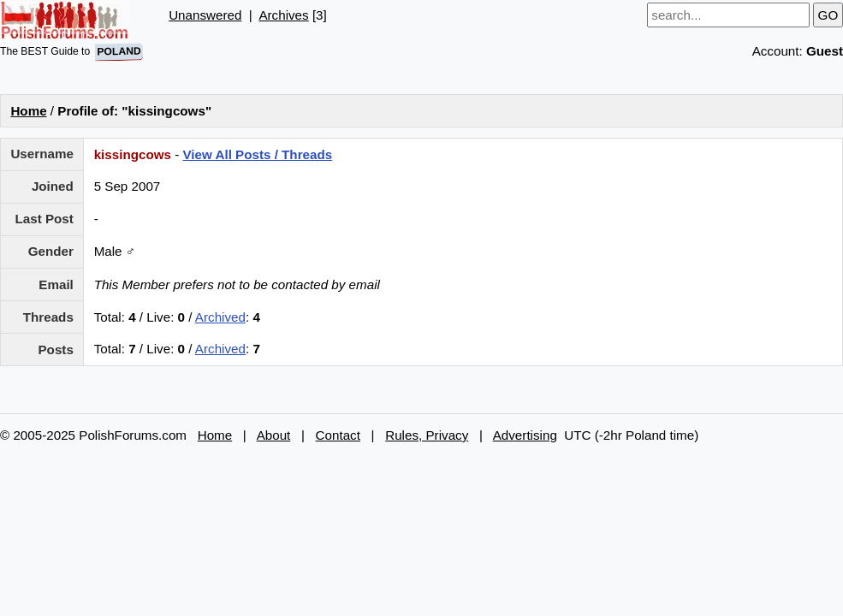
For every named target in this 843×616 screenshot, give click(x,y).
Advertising (525, 435)
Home (28, 111)
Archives (283, 15)
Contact (338, 435)
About (274, 435)
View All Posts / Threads (257, 154)
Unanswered (205, 15)
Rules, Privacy (427, 435)
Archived (220, 317)
